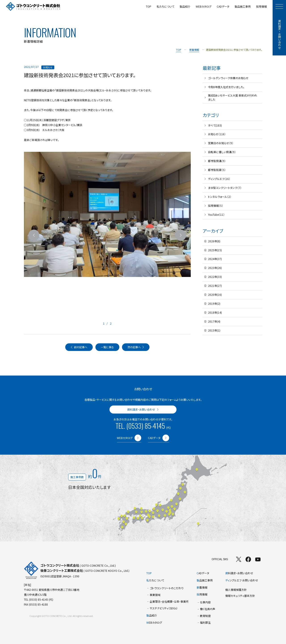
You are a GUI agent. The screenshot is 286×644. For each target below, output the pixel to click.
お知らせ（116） (217, 134)
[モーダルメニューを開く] (279, 6)
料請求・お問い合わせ (239, 573)
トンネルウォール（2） (220, 197)
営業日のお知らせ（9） (221, 143)
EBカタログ (154, 622)
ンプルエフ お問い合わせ (242, 580)
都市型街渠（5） (217, 170)
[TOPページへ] (33, 7)
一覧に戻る (107, 347)
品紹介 (152, 615)
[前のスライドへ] (34, 235)
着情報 (202, 587)
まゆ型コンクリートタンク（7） (225, 188)
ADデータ (203, 573)
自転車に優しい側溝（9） (222, 152)
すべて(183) (215, 125)
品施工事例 (205, 580)
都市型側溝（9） (217, 161)
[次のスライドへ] (181, 235)
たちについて (155, 580)
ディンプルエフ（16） (219, 179)
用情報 (202, 594)
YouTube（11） (216, 214)
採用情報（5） (216, 206)
